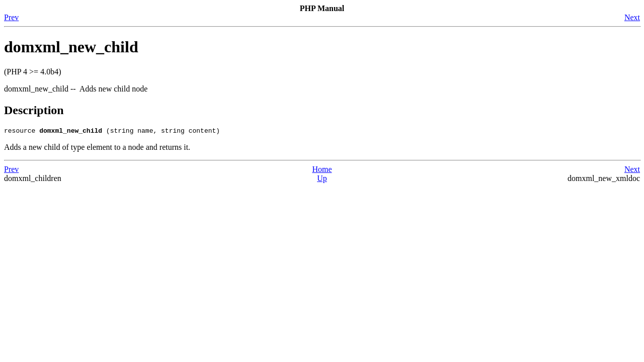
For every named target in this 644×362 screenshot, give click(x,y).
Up (322, 180)
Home (322, 171)
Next (632, 17)
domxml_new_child (71, 47)
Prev (11, 17)
